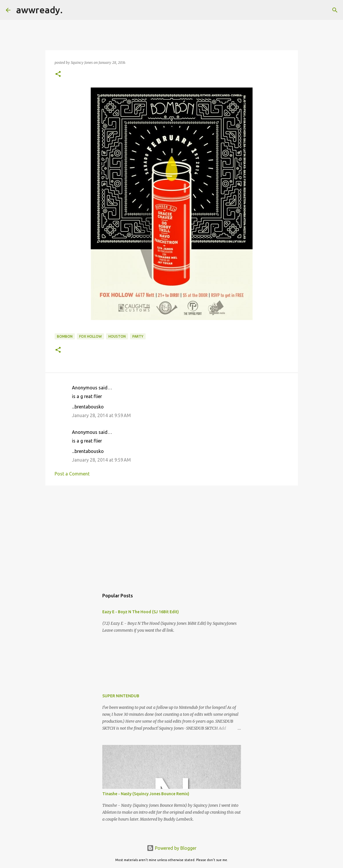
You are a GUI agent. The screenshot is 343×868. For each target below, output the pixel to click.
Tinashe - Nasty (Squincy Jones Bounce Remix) (146, 794)
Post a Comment (72, 474)
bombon (65, 336)
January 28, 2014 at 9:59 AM (101, 415)
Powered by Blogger (172, 848)
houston (117, 336)
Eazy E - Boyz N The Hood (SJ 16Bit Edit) (141, 612)
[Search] (71, 10)
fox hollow (90, 336)
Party (138, 336)
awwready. (39, 10)
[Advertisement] (172, 535)
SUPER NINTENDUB (121, 696)
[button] (58, 74)
